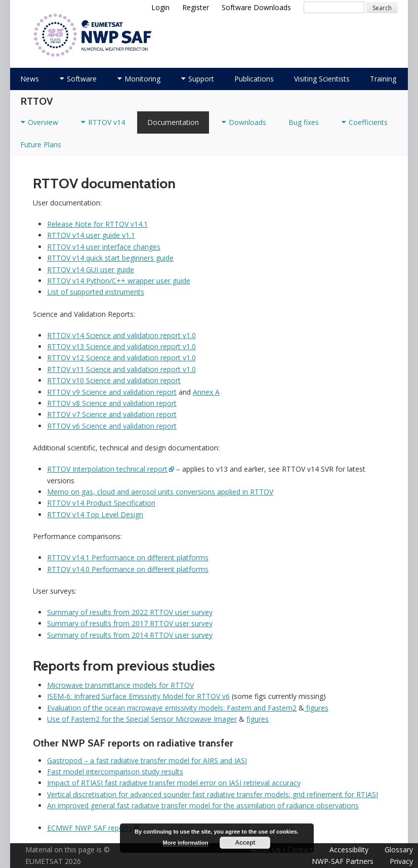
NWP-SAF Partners (343, 861)
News (30, 79)
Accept (245, 843)
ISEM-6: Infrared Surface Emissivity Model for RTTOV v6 (138, 696)
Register (196, 7)
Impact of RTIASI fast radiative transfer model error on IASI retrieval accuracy (174, 783)
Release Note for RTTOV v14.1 (97, 224)
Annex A (206, 392)
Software (82, 79)
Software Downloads (256, 7)
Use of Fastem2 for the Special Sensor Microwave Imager (142, 719)
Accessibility (349, 850)
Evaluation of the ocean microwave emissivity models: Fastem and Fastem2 (172, 708)
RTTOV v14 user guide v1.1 (91, 235)
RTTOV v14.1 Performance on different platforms (128, 557)
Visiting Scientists (322, 79)
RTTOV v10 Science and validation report (114, 380)
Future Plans (41, 144)
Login (160, 7)
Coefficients (368, 122)
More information (186, 843)
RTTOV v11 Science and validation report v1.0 (121, 369)
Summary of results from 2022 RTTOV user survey (130, 612)
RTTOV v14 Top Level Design (95, 514)
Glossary (399, 850)
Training (383, 79)
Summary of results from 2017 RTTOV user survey (130, 623)
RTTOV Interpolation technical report (107, 469)
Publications (254, 79)
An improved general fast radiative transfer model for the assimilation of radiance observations (203, 805)
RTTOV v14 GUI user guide (91, 270)
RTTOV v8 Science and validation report (112, 403)
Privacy (401, 861)
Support (201, 79)
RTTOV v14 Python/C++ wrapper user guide (119, 281)
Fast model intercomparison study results (115, 772)
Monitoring (142, 79)
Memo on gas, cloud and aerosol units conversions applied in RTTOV (160, 492)
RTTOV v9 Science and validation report (112, 392)
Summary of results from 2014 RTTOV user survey (130, 635)
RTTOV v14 (107, 122)
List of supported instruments (96, 292)
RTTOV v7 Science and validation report (112, 414)
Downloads (247, 122)
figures (316, 708)
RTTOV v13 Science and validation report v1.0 (121, 346)
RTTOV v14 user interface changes (104, 247)
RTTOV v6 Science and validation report (112, 426)
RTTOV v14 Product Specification (101, 503)
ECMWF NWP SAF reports (90, 828)
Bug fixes (304, 122)
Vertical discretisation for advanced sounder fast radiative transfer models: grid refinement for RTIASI (213, 794)
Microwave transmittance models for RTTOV (120, 685)
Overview (43, 122)
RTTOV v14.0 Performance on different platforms (128, 569)
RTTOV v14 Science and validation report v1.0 (121, 335)
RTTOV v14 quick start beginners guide (110, 258)
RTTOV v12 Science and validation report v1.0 (121, 358)
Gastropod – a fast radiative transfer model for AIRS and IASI (147, 760)
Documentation (173, 122)
